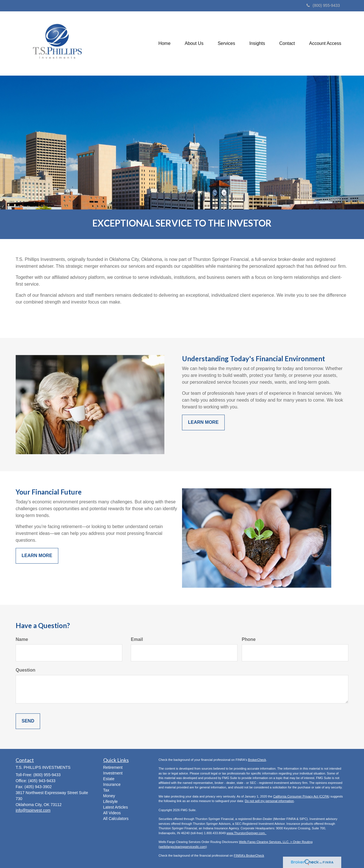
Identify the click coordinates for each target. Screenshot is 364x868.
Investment (113, 773)
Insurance (112, 784)
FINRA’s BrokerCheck (249, 855)
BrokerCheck (257, 760)
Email (137, 639)
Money (109, 796)
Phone (249, 639)
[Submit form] (28, 721)
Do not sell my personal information (269, 801)
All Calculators (116, 819)
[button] (194, 43)
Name (22, 639)
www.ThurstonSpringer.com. (247, 833)
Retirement (113, 767)
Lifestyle (110, 801)
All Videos (112, 813)
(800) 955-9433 (323, 5)
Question (25, 670)
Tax (106, 790)
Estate (109, 779)
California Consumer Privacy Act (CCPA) (301, 796)
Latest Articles (116, 807)
